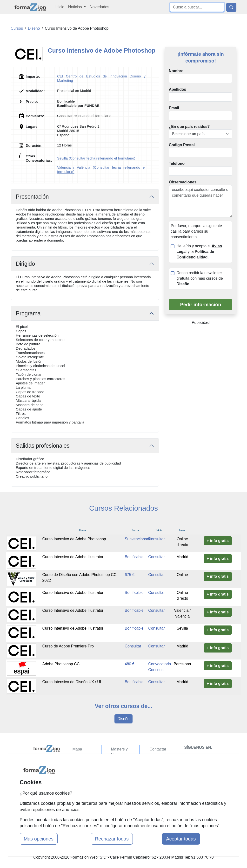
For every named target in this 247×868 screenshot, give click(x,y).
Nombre (176, 71)
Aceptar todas (181, 839)
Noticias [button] (76, 7)
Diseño (124, 719)
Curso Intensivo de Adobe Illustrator (73, 557)
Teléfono (177, 163)
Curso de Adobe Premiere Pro (68, 646)
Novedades (99, 7)
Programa (28, 313)
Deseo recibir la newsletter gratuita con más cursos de (200, 278)
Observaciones (183, 182)
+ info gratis (218, 541)
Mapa (77, 749)
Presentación (32, 197)
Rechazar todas (112, 839)
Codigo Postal (182, 145)
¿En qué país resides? (189, 127)
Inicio (60, 7)
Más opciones (39, 839)
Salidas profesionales (43, 446)
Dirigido (26, 264)
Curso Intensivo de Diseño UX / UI (72, 682)
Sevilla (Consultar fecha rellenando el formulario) (96, 158)
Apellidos (177, 89)
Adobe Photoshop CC (61, 664)
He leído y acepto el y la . (199, 252)
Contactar (158, 749)
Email (174, 108)
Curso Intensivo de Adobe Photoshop (74, 539)
